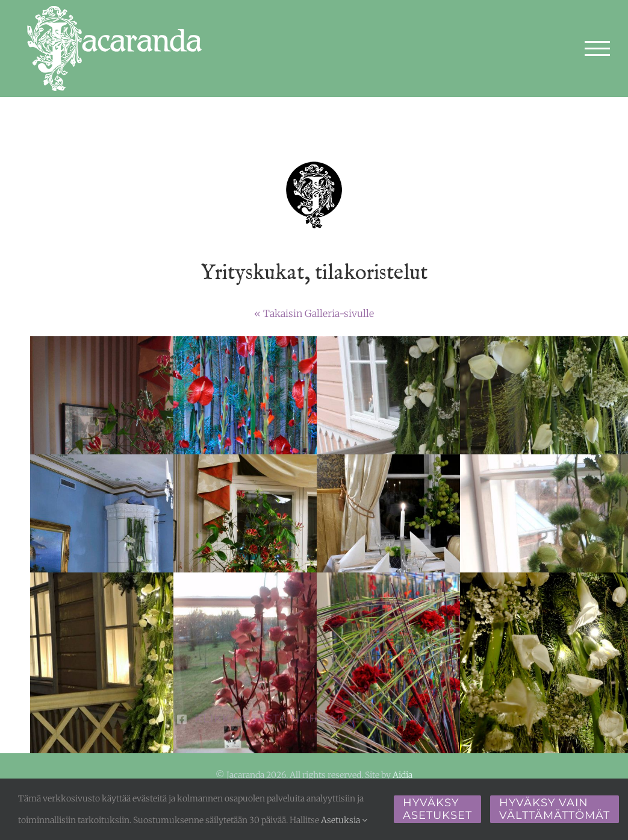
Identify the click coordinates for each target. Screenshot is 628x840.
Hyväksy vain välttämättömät (555, 809)
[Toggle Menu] (598, 49)
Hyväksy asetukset (437, 809)
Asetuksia (344, 820)
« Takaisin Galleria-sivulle (314, 313)
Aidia (403, 775)
